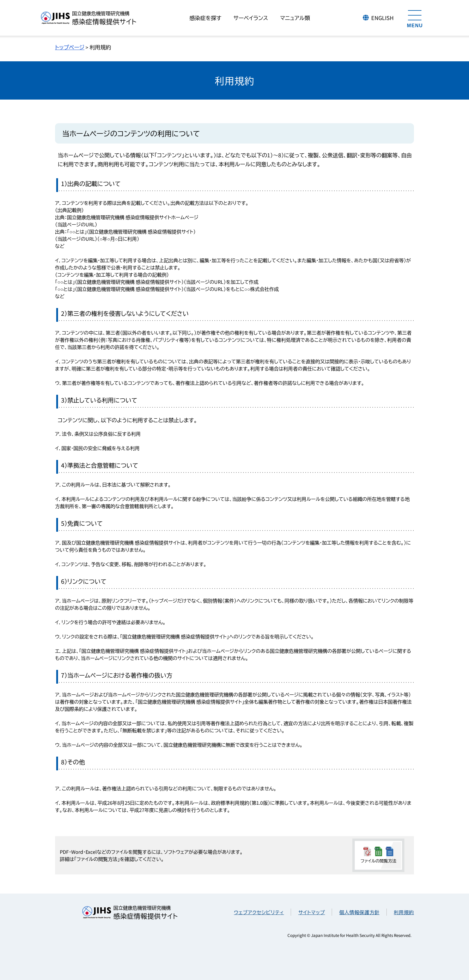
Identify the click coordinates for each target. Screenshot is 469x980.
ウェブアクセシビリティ (259, 912)
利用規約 (404, 912)
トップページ (70, 47)
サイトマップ (312, 912)
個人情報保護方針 (359, 912)
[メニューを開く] (415, 18)
